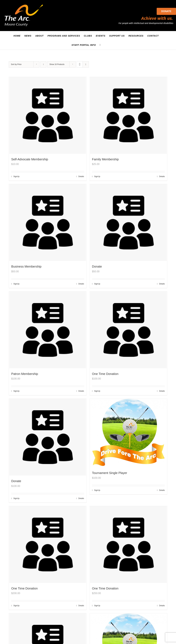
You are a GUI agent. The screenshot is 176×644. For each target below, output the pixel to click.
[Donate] (128, 223)
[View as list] (86, 64)
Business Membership (26, 266)
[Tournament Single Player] (128, 433)
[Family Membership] (128, 115)
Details (81, 176)
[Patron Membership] (48, 330)
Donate (166, 11)
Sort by (16, 64)
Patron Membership (25, 374)
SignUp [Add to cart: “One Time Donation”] (97, 391)
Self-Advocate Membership (30, 159)
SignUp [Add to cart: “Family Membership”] (97, 176)
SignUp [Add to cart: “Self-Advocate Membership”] (16, 176)
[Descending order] (43, 64)
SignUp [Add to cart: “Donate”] (97, 284)
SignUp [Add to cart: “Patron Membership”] (16, 391)
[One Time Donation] (128, 330)
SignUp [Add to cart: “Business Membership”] (16, 284)
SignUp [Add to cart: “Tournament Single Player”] (97, 490)
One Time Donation (105, 374)
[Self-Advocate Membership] (48, 115)
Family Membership (105, 159)
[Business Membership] (48, 223)
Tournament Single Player (110, 473)
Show (57, 64)
